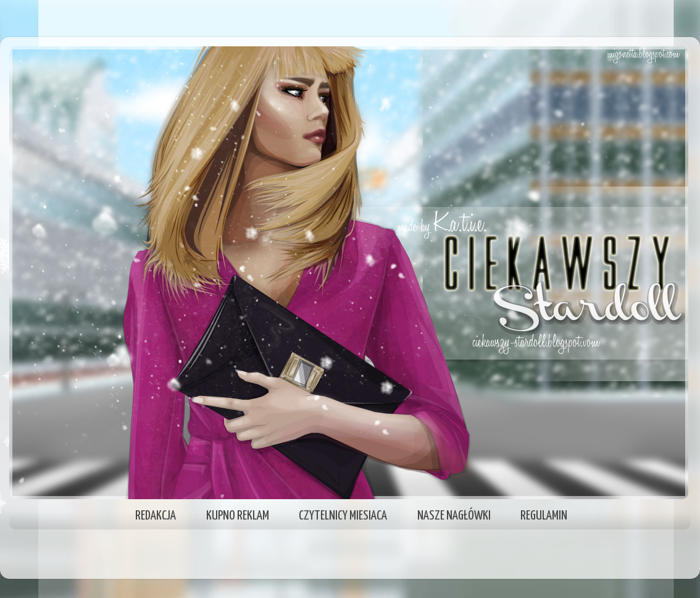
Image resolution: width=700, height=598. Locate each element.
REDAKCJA (156, 516)
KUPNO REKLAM (238, 516)
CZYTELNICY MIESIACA (343, 516)
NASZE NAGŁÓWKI (454, 516)
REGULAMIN (544, 516)
